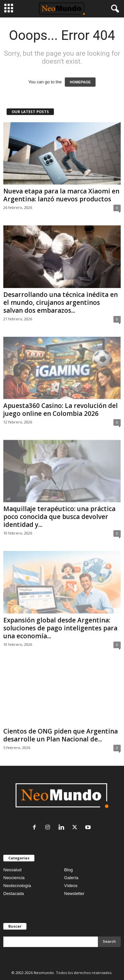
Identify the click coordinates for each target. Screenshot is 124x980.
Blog (68, 870)
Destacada (14, 894)
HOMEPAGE (80, 82)
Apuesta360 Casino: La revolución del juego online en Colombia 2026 (61, 410)
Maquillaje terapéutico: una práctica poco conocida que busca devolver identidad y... (59, 517)
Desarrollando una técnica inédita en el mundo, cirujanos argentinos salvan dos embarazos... (61, 303)
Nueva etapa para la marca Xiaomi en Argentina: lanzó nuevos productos (61, 195)
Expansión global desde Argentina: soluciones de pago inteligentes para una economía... (60, 628)
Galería (71, 878)
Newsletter (74, 894)
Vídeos (71, 886)
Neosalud (12, 870)
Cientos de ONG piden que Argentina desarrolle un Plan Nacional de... (61, 735)
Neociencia (14, 878)
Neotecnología (17, 886)
